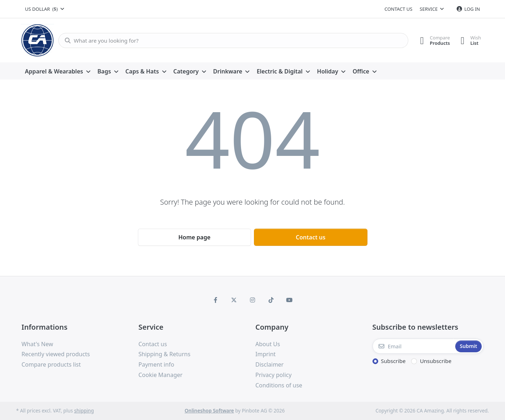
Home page (194, 237)
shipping (84, 411)
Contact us (398, 9)
